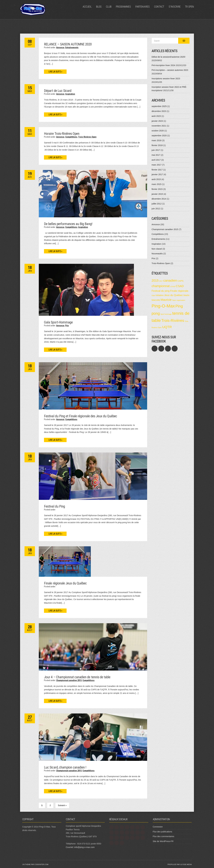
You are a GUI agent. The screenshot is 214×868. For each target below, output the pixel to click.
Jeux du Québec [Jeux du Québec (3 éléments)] (174, 295)
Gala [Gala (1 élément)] (153, 295)
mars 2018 (156, 140)
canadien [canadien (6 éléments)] (170, 280)
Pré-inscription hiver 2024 (163, 65)
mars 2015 (156, 184)
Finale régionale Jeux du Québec (65, 583)
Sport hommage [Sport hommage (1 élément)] (166, 314)
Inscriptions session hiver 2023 (166, 79)
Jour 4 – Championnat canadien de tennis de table (77, 677)
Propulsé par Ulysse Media (180, 864)
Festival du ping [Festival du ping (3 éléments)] (161, 291)
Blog (99, 7)
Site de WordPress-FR (163, 841)
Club (109, 7)
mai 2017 (156, 155)
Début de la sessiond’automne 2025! (168, 57)
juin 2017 (156, 150)
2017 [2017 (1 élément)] (161, 281)
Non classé (157, 249)
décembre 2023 (159, 111)
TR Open (189, 7)
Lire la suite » (55, 72)
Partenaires (143, 7)
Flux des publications (163, 832)
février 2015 (157, 189)
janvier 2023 (157, 121)
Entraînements (72, 48)
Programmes (123, 7)
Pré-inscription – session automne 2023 (170, 70)
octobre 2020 (158, 131)
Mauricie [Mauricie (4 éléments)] (166, 300)
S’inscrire (175, 7)
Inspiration (70, 94)
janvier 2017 (157, 174)
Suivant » (62, 805)
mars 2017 (156, 165)
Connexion (158, 827)
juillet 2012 (157, 204)
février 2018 (157, 145)
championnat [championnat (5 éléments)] (161, 286)
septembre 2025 (159, 106)
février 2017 (157, 170)
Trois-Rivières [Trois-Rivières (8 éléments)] (173, 321)
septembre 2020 (159, 136)
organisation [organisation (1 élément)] (181, 300)
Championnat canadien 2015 (69, 680)
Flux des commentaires (164, 836)
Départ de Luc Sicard (58, 91)
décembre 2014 (159, 199)
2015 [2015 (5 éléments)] (155, 281)
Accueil (87, 7)
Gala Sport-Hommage (58, 322)
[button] (93, 194)
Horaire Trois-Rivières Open (62, 134)
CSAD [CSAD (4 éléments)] (180, 286)
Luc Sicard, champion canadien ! (65, 767)
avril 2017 (156, 160)
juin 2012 (156, 209)
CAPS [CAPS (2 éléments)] (181, 281)
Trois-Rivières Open (87, 137)
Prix (67, 326)
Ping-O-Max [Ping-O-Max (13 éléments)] (163, 306)
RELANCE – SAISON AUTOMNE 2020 (68, 44)
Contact (159, 7)
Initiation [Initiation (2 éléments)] (159, 295)
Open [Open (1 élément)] (174, 300)
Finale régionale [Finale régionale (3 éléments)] (179, 291)
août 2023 (156, 116)
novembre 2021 (159, 126)
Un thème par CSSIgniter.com (35, 864)
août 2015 (156, 179)
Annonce (60, 48)
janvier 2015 (157, 194)
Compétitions (71, 137)
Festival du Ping (54, 506)
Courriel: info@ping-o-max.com (80, 847)
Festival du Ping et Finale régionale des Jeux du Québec (80, 416)
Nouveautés (157, 254)
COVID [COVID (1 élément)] (173, 287)
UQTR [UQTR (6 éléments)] (167, 327)
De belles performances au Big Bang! (68, 224)
